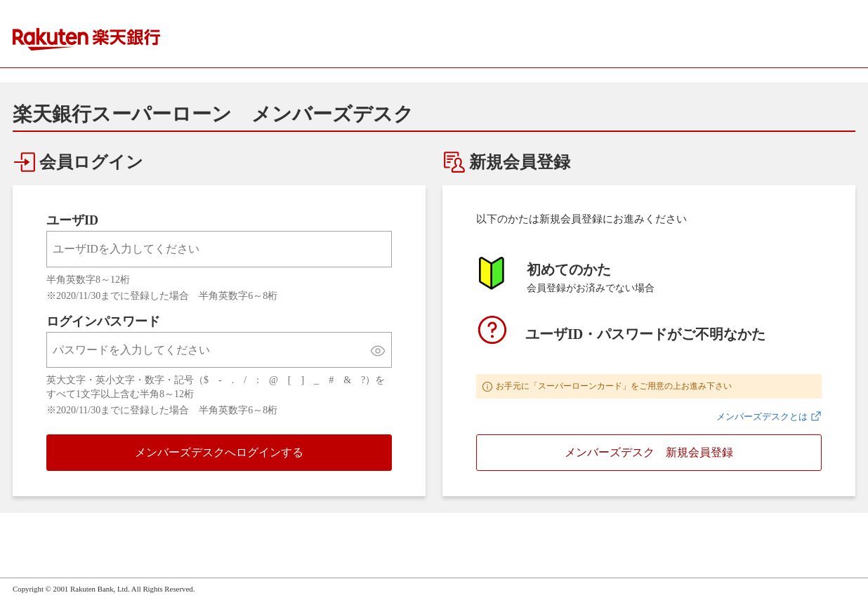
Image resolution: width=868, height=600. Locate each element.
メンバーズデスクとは (762, 416)
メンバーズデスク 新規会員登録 (649, 452)
